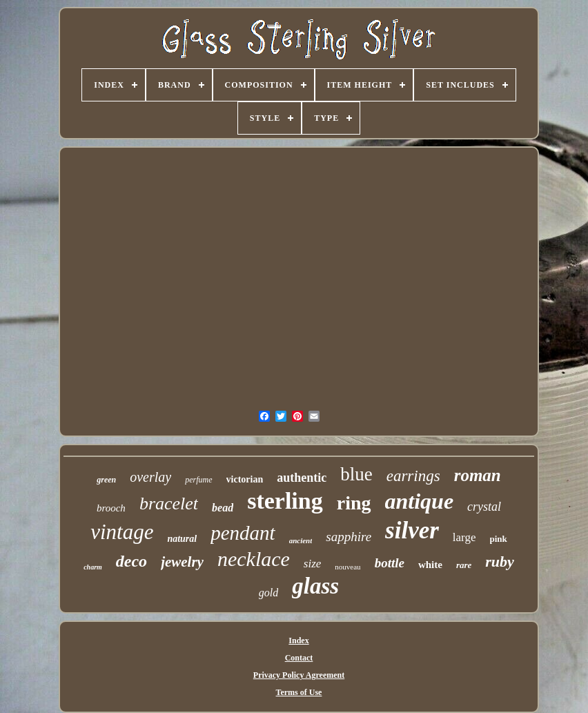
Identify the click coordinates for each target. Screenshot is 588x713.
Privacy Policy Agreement (299, 675)
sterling (285, 501)
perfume (198, 480)
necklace (254, 559)
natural (182, 539)
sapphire (349, 537)
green (106, 480)
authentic (302, 478)
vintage (122, 532)
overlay (150, 477)
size (313, 564)
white (430, 565)
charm (93, 567)
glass (315, 586)
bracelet (169, 504)
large (464, 537)
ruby (500, 561)
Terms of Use (299, 692)
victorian (245, 479)
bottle (390, 563)
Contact (299, 658)
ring (354, 503)
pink (499, 539)
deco (131, 561)
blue (356, 474)
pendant (243, 533)
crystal (484, 507)
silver (412, 530)
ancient (301, 540)
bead (223, 508)
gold (268, 593)
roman (478, 475)
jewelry (182, 562)
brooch (111, 508)
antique (420, 501)
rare (464, 565)
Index (298, 641)
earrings (413, 476)
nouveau (347, 567)
